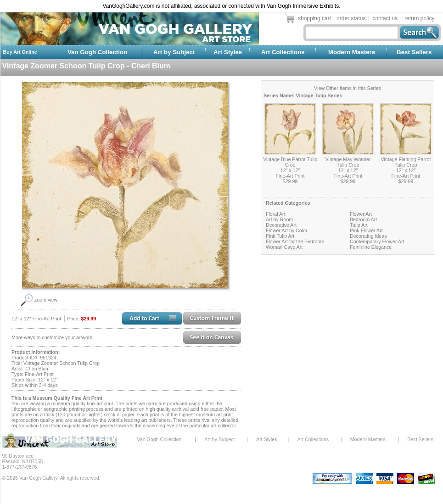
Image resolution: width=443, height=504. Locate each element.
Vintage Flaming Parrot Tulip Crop (406, 162)
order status (351, 18)
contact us (385, 18)
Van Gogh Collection (97, 52)
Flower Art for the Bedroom (295, 241)
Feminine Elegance (371, 247)
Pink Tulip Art (280, 236)
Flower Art (361, 214)
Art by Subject (174, 52)
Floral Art (276, 214)
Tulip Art (359, 225)
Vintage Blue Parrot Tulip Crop (290, 162)
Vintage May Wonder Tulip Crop (348, 162)
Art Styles (228, 52)
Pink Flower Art (366, 230)
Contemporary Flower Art (377, 241)
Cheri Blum (151, 66)
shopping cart (314, 18)
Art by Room (279, 219)
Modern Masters (352, 52)
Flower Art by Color (287, 230)
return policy (419, 18)
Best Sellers (414, 52)
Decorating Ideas (368, 236)
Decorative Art (281, 225)
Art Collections (283, 52)
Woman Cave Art (284, 247)
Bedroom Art (363, 219)
